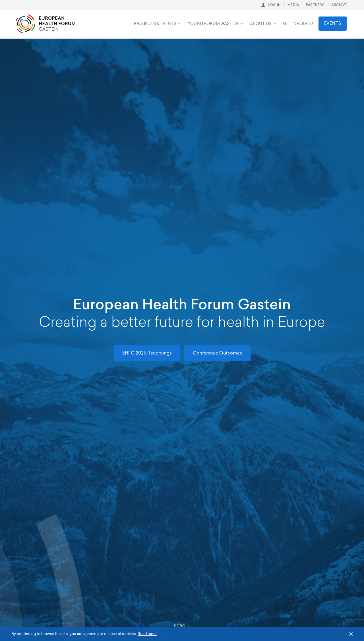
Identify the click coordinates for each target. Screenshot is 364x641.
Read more (147, 634)
